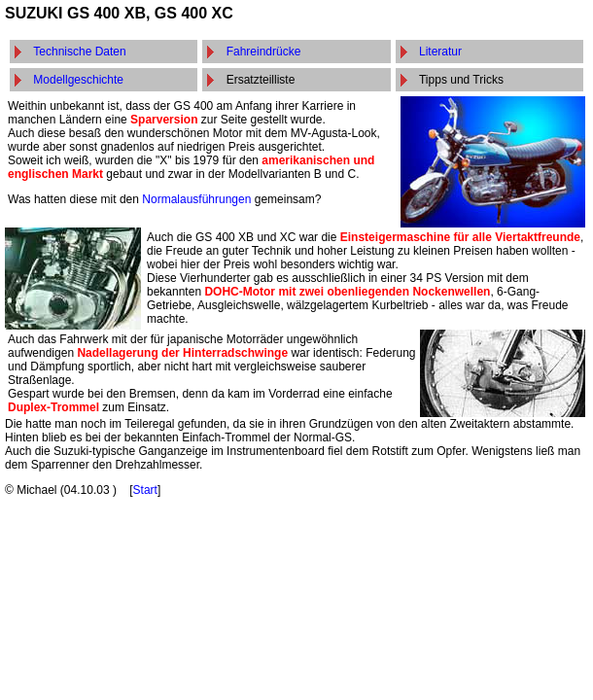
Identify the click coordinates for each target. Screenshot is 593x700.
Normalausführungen (196, 199)
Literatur (440, 52)
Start (145, 490)
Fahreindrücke (264, 52)
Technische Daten (79, 52)
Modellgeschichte (78, 80)
